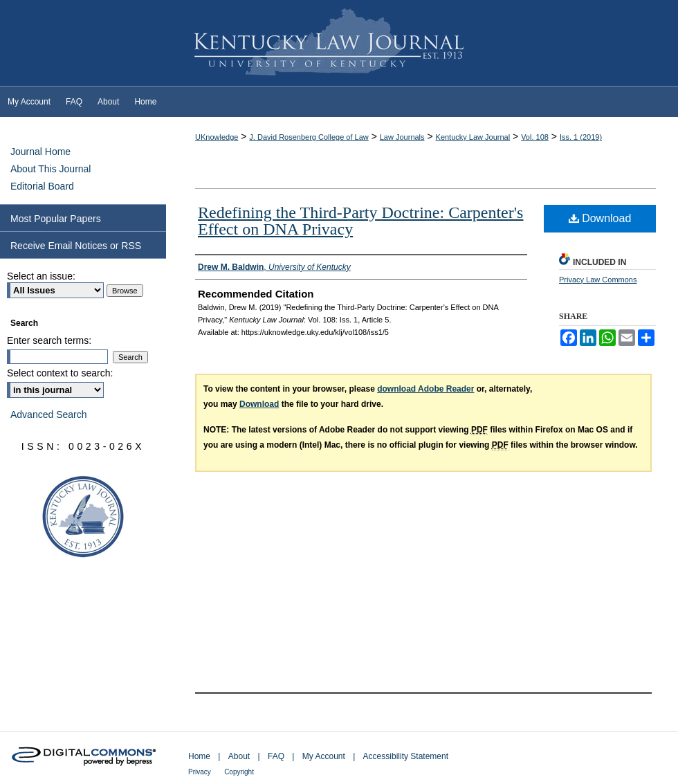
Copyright (239, 772)
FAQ (276, 756)
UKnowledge (217, 137)
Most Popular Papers (56, 219)
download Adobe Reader (425, 389)
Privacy (200, 772)
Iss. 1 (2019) (581, 137)
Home (199, 756)
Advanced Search (49, 414)
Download (600, 218)
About (239, 756)
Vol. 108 (535, 137)
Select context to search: (60, 373)
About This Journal (51, 169)
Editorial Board (42, 186)
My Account (324, 756)
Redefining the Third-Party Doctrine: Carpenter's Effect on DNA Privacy (360, 221)
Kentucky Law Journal (339, 44)
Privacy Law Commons (598, 280)
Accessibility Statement (406, 756)
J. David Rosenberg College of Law (309, 137)
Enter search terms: (49, 340)
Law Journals (402, 137)
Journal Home (40, 152)
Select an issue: (41, 276)
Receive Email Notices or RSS (76, 246)
